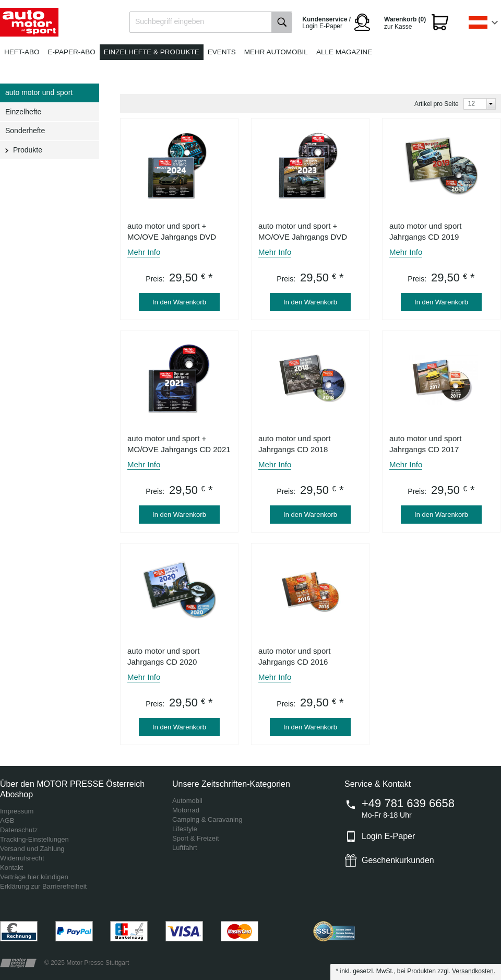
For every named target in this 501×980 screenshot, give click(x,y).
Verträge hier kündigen (34, 877)
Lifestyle (185, 829)
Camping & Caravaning (207, 819)
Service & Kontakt (378, 784)
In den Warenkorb (179, 302)
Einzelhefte (23, 112)
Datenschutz (19, 830)
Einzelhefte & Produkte (152, 52)
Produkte (28, 150)
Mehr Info (144, 252)
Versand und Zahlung (32, 849)
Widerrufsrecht (22, 858)
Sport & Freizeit (196, 838)
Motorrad (186, 810)
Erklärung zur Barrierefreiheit (43, 886)
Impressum (17, 811)
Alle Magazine (344, 52)
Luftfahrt (185, 848)
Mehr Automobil (276, 52)
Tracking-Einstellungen (34, 839)
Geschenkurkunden (398, 860)
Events (222, 52)
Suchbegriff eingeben (170, 21)
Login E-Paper (388, 836)
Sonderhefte (25, 131)
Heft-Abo (22, 52)
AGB (7, 820)
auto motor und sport (39, 92)
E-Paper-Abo (72, 52)
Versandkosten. (474, 971)
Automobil (187, 801)
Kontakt (11, 867)
